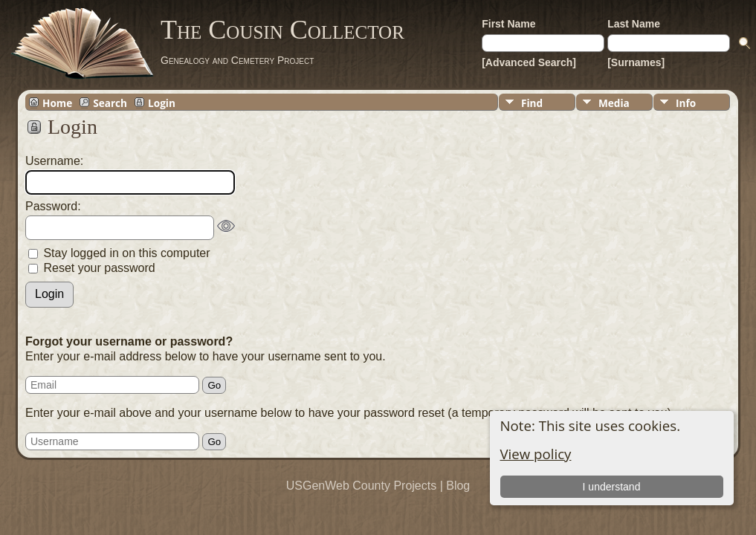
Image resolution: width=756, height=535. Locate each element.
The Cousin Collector (282, 30)
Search (110, 103)
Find (532, 103)
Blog (458, 486)
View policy (536, 454)
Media (614, 103)
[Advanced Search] (529, 62)
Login (162, 103)
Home (57, 103)
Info (686, 103)
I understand (612, 487)
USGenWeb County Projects (361, 486)
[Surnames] (636, 62)
